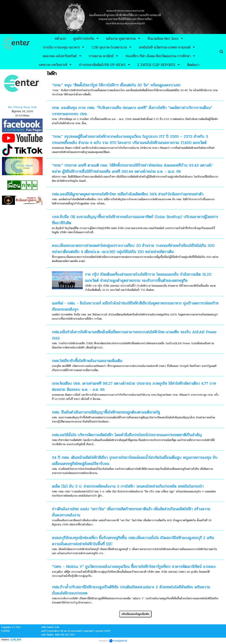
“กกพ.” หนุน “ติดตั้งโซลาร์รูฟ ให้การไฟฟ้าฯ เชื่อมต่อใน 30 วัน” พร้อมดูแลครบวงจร (116, 85)
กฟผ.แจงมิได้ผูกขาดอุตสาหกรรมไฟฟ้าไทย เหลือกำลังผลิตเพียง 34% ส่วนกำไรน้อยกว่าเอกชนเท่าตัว (128, 194)
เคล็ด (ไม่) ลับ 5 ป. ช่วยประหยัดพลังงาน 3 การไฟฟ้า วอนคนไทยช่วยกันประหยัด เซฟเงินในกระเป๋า (128, 486)
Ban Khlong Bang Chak (22, 107)
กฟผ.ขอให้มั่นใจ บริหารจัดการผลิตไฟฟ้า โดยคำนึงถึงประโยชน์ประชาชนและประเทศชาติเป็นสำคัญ (127, 435)
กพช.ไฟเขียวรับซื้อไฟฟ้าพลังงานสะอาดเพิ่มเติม (87, 361)
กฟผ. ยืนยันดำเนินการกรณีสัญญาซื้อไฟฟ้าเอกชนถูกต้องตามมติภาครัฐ (106, 412)
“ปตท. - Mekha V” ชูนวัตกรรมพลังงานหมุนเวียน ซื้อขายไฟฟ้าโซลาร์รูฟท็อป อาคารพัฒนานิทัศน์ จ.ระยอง (134, 567)
